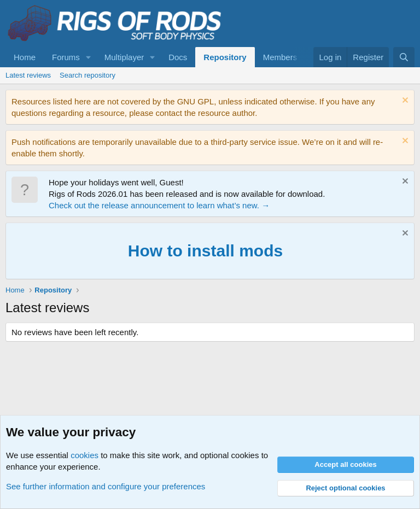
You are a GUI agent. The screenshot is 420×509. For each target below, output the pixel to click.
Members (280, 57)
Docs (178, 57)
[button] (89, 57)
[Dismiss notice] (404, 101)
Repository (225, 57)
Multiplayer (124, 57)
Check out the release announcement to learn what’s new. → (159, 205)
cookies (84, 455)
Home (25, 57)
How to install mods (205, 251)
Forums (66, 57)
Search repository (87, 75)
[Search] (404, 57)
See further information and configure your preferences (106, 486)
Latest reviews (28, 75)
